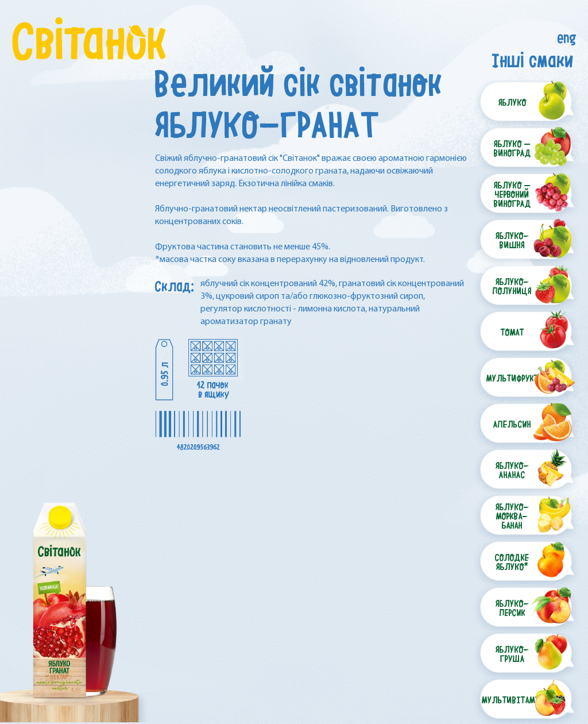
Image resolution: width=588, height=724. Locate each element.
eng (567, 36)
